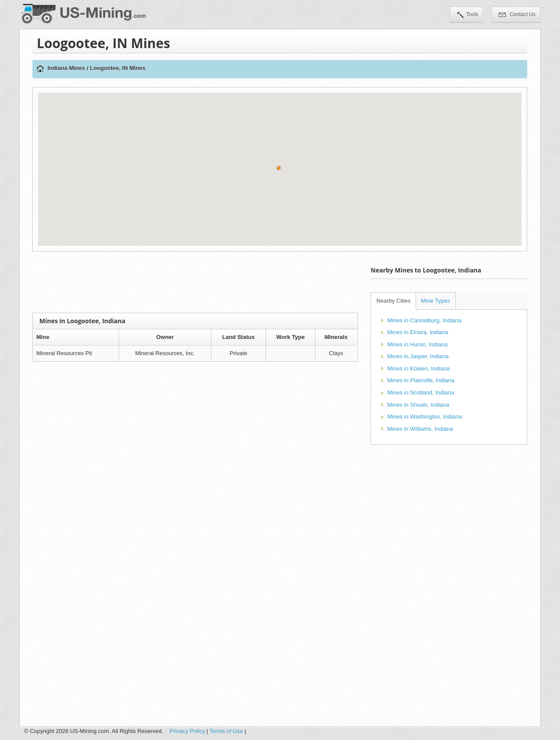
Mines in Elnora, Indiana (418, 332)
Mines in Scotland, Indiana (420, 393)
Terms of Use (226, 731)
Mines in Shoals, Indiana (418, 405)
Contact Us (517, 15)
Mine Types (435, 301)
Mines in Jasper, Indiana (418, 356)
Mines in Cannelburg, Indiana (424, 320)
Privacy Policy (187, 731)
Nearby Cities (393, 301)
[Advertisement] (195, 282)
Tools (467, 15)
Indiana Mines (66, 68)
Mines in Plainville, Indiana (421, 380)
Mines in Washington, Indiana (424, 417)
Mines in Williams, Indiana (420, 429)
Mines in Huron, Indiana (417, 344)
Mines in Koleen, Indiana (418, 368)
